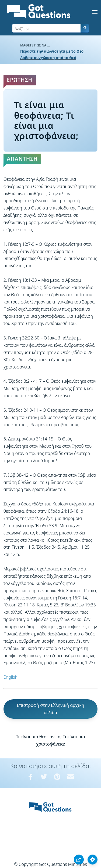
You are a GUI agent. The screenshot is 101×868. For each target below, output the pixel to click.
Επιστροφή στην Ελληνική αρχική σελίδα (50, 709)
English (11, 677)
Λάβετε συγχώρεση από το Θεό (48, 58)
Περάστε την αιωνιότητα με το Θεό (52, 51)
